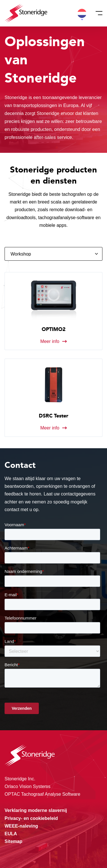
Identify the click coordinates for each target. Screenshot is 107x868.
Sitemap (13, 841)
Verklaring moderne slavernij (36, 810)
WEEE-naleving (21, 826)
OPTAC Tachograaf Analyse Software (42, 794)
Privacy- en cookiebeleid (31, 818)
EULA (11, 834)
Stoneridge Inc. (20, 779)
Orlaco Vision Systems (28, 786)
